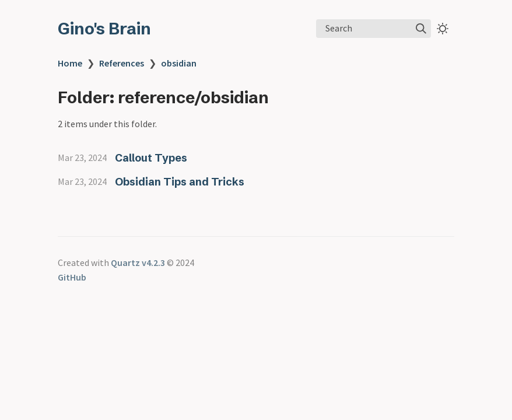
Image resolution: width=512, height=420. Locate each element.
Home (70, 63)
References (122, 63)
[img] (421, 29)
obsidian (179, 63)
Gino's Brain (104, 29)
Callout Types (151, 158)
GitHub (72, 277)
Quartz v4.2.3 (138, 262)
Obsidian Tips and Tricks (180, 182)
